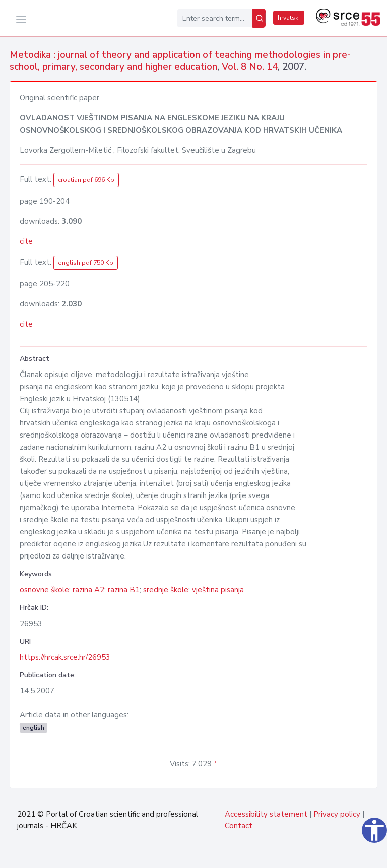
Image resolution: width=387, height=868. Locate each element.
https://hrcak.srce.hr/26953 (65, 657)
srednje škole (166, 590)
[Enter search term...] (215, 18)
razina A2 (88, 590)
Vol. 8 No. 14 (250, 67)
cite (26, 241)
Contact (239, 826)
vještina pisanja (218, 590)
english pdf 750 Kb (86, 263)
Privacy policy (337, 814)
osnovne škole (44, 590)
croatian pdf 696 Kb (86, 180)
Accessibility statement (266, 814)
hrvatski (289, 18)
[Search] (259, 18)
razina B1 (124, 590)
